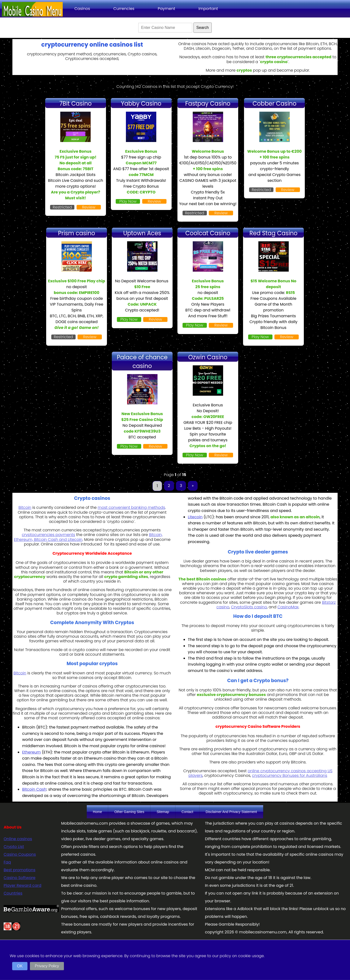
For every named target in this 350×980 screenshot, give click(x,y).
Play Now (128, 201)
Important (208, 9)
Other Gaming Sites (129, 812)
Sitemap (163, 812)
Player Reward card (22, 885)
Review (89, 207)
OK (20, 966)
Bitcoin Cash (34, 789)
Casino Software (20, 878)
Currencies (124, 9)
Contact (187, 812)
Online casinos (18, 839)
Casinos (82, 9)
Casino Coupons (20, 854)
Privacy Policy (47, 966)
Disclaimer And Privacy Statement (231, 812)
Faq (7, 862)
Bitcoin (25, 507)
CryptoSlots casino (249, 607)
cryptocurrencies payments (48, 535)
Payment (166, 9)
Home (97, 812)
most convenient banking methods (131, 507)
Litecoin (195, 517)
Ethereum (31, 752)
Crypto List (14, 847)
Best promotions (20, 870)
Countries (13, 893)
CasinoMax (288, 607)
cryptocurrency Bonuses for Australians (290, 775)
